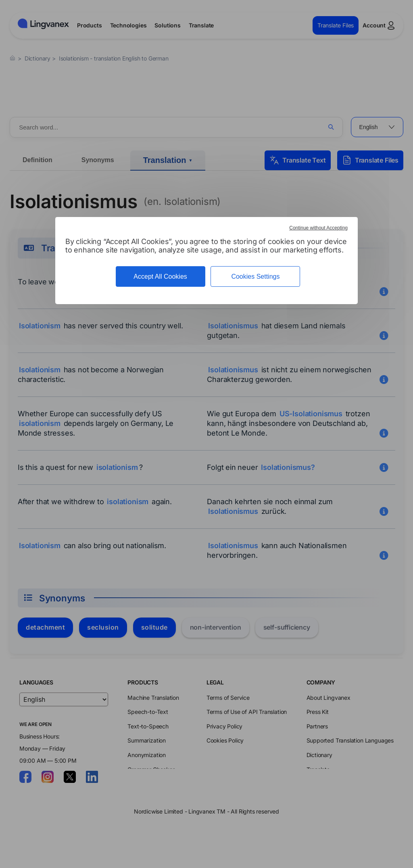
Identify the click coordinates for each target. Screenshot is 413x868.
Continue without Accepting (318, 228)
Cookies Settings (255, 276)
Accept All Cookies (160, 276)
